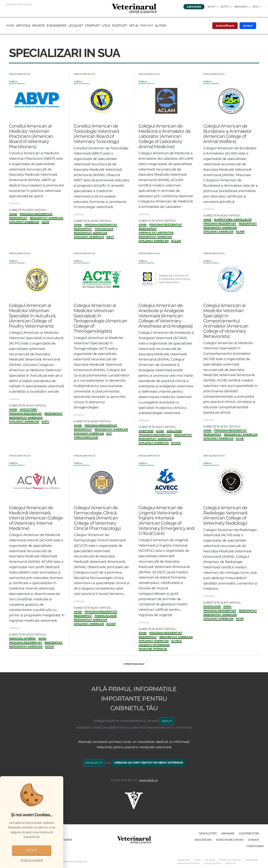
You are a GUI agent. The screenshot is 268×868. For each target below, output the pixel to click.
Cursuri (248, 26)
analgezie (174, 431)
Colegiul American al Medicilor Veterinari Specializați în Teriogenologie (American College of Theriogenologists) (100, 318)
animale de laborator (156, 233)
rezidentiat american (46, 218)
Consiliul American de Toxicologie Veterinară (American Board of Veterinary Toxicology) (96, 134)
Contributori (249, 833)
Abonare (194, 7)
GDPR (197, 860)
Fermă (67, 840)
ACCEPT (32, 850)
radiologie (212, 607)
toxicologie (104, 229)
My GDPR (210, 860)
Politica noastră (32, 860)
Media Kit (231, 863)
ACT (109, 433)
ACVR (240, 619)
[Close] (60, 779)
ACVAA (176, 443)
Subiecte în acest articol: (28, 210)
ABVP (45, 222)
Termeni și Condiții (230, 860)
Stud (256, 7)
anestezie (146, 431)
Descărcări (203, 840)
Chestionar (255, 846)
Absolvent (241, 7)
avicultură (28, 409)
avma (13, 214)
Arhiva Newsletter (188, 863)
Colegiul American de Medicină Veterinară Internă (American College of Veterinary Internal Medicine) (36, 518)
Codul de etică (212, 863)
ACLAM (176, 241)
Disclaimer (251, 860)
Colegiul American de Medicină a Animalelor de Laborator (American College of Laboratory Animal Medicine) (165, 136)
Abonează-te (94, 763)
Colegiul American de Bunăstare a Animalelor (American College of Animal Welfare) (227, 134)
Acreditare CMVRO (230, 840)
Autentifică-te (149, 780)
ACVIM (50, 646)
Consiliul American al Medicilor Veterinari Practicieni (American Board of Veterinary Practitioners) (31, 136)
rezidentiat (18, 218)
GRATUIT (167, 721)
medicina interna (22, 638)
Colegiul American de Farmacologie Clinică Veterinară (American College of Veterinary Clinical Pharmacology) (97, 518)
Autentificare (225, 26)
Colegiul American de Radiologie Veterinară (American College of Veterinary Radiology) (225, 515)
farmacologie (106, 616)
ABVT (110, 237)
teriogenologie (86, 437)
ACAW (240, 232)
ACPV (45, 422)
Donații (253, 840)
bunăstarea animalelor (233, 220)
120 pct (225, 7)
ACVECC (177, 641)
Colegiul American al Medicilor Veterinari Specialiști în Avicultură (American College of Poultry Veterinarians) (32, 316)
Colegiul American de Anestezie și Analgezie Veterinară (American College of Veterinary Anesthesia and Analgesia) (166, 316)
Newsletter (208, 833)
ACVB (240, 438)
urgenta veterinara (154, 645)
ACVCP (111, 624)
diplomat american (24, 222)
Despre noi (184, 860)
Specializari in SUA (20, 74)
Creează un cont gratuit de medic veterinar (149, 763)
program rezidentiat (36, 214)
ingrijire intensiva (153, 649)
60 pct (212, 7)
